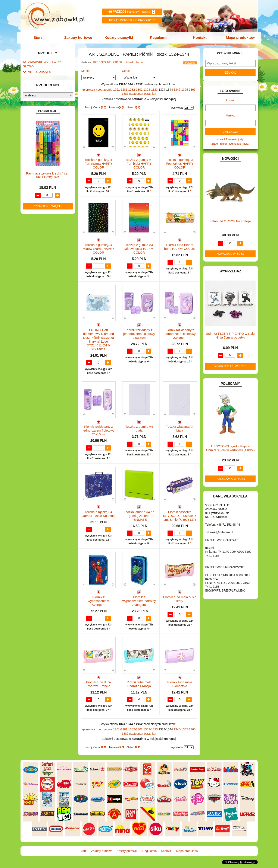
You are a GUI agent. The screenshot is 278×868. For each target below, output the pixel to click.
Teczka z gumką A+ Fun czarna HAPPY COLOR (99, 162)
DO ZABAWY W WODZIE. (44, 185)
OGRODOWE (37, 270)
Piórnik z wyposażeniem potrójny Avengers (139, 601)
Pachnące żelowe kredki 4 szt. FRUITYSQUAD (48, 425)
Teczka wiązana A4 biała (180, 428)
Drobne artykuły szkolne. (47, 95)
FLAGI (32, 194)
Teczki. (41, 114)
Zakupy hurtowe (80, 38)
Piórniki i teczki (41, 100)
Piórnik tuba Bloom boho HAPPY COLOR (180, 246)
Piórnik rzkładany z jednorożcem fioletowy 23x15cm (139, 333)
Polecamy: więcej (230, 479)
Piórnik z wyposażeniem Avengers (98, 601)
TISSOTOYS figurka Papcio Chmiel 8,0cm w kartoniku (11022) (230, 448)
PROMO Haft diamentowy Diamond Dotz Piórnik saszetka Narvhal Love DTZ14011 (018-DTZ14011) (99, 339)
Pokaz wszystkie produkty (132, 20)
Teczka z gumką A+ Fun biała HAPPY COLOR (139, 162)
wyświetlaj (177, 106)
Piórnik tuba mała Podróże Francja (139, 684)
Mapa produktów (238, 38)
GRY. (31, 199)
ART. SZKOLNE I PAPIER (44, 85)
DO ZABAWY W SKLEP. (43, 180)
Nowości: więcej (230, 254)
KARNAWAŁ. (36, 223)
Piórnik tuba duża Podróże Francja (99, 684)
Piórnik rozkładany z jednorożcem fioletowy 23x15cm (180, 333)
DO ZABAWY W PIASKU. (44, 175)
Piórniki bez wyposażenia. (53, 104)
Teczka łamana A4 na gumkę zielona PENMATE (139, 515)
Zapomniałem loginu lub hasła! (230, 144)
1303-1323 (151, 88)
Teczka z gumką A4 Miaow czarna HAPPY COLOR (99, 248)
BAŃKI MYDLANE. (40, 146)
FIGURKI (34, 190)
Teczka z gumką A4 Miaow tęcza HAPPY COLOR (139, 248)
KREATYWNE (37, 237)
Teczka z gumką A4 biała (139, 428)
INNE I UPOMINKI (39, 204)
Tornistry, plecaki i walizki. (48, 90)
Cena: (126, 69)
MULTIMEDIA (36, 260)
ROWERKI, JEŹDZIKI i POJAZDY (49, 285)
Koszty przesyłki (119, 38)
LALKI (32, 251)
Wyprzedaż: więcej (230, 366)
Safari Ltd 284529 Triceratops (230, 221)
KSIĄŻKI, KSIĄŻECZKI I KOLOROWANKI (40, 244)
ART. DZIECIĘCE (39, 80)
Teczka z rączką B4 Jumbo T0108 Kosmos (99, 513)
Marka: (86, 69)
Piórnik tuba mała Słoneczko (180, 684)
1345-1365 (181, 88)
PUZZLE (33, 280)
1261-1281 (121, 88)
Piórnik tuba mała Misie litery (180, 599)
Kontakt (198, 38)
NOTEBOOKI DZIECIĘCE (44, 265)
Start (40, 38)
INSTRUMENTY (38, 209)
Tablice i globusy (42, 130)
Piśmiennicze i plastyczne (48, 125)
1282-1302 (136, 88)
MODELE (34, 255)
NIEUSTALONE (38, 319)
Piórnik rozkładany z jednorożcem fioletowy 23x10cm (99, 430)
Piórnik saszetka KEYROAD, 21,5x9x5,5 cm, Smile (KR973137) (180, 515)
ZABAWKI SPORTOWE (43, 309)
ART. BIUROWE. (38, 67)
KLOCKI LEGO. (38, 232)
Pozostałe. (43, 119)
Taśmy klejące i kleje (45, 135)
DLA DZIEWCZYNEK (41, 160)
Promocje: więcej (48, 456)
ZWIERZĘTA (36, 314)
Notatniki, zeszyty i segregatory (51, 140)
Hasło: (230, 115)
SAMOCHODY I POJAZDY (45, 290)
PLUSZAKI (35, 275)
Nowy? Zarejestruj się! (230, 139)
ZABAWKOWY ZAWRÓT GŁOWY (49, 62)
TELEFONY (35, 294)
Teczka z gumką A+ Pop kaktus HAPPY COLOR (180, 162)
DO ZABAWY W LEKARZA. (45, 165)
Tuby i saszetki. (46, 109)
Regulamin (159, 38)
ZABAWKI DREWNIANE (43, 304)
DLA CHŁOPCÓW (39, 155)
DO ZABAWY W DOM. (42, 170)
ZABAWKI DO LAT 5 (41, 299)
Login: (230, 100)
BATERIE (34, 150)
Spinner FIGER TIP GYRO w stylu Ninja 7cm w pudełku (230, 335)
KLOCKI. (33, 228)
